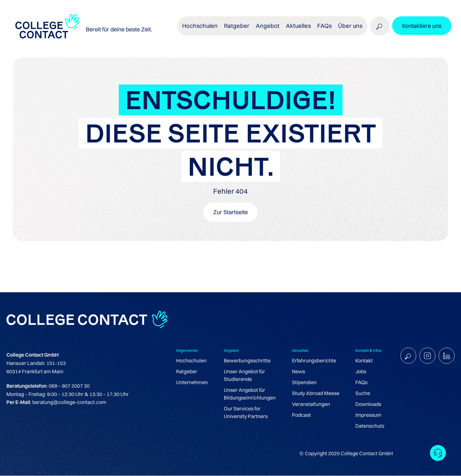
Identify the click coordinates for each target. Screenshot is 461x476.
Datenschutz (368, 426)
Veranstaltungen (309, 405)
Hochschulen (208, 29)
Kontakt (362, 361)
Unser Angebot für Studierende (242, 376)
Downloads (366, 405)
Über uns (350, 29)
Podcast (299, 415)
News (296, 372)
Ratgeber (243, 29)
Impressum (366, 415)
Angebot (272, 29)
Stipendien (302, 383)
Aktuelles (300, 29)
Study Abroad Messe (313, 394)
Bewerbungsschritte (245, 361)
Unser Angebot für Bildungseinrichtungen (247, 394)
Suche (360, 394)
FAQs (325, 29)
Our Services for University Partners (243, 413)
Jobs (359, 372)
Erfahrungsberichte (312, 361)
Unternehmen (190, 383)
